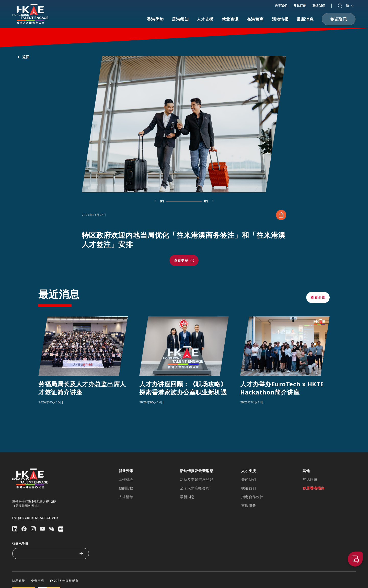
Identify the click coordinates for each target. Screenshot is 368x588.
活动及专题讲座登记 (197, 479)
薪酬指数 (126, 488)
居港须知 (180, 19)
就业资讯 (230, 19)
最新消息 (305, 19)
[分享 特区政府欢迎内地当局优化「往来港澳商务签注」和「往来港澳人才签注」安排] (281, 240)
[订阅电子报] (47, 554)
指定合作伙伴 (252, 497)
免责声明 (38, 581)
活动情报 (280, 19)
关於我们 (249, 479)
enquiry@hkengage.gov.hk (35, 518)
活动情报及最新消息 (197, 471)
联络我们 (319, 5)
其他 (306, 471)
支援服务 (249, 506)
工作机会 (126, 479)
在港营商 (255, 19)
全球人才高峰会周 (195, 488)
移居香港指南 (314, 488)
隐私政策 (19, 581)
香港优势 (155, 19)
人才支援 (205, 19)
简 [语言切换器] (349, 6)
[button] (340, 6)
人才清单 (126, 497)
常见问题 (300, 5)
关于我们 (281, 5)
